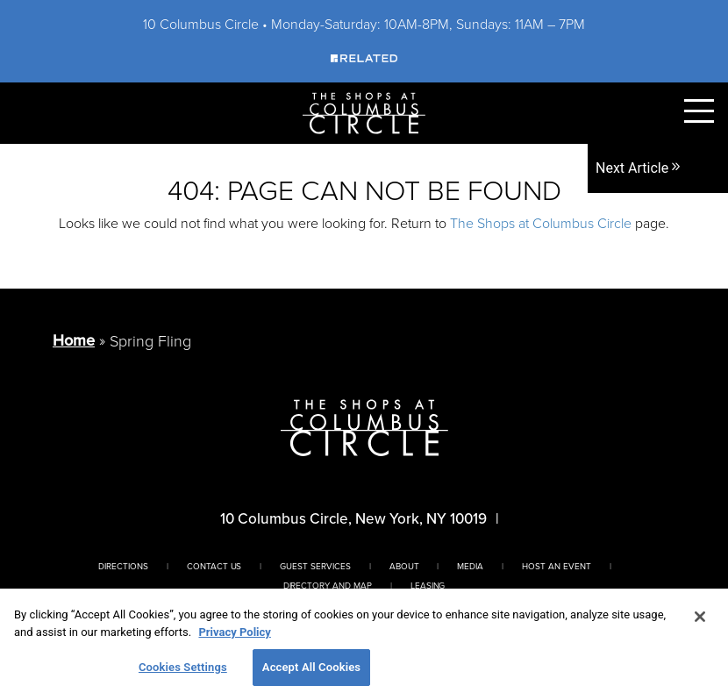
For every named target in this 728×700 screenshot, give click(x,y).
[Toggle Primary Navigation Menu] (699, 111)
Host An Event (556, 566)
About (404, 566)
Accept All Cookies (311, 667)
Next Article (639, 168)
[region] (364, 644)
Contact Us (214, 566)
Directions (123, 566)
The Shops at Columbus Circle (541, 223)
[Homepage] (364, 112)
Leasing (428, 585)
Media (470, 566)
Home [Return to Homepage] (74, 340)
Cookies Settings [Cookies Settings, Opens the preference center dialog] (183, 667)
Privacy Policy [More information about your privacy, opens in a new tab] (234, 632)
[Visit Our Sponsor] (364, 57)
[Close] (700, 617)
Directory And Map (328, 585)
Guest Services (315, 566)
